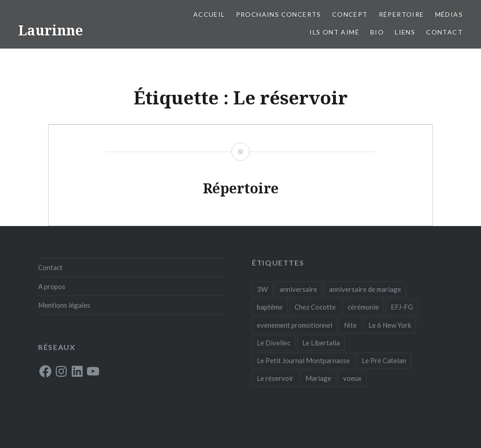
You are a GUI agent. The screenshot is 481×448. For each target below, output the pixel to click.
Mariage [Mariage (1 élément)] (318, 378)
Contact (444, 32)
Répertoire (402, 14)
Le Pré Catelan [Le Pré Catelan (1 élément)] (384, 360)
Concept (350, 14)
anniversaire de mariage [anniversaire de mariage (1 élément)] (365, 289)
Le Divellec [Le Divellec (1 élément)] (274, 343)
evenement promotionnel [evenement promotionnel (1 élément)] (294, 325)
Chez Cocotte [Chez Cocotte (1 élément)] (315, 307)
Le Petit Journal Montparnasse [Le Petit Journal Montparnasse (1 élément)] (303, 360)
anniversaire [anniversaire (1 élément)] (298, 289)
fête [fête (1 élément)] (350, 325)
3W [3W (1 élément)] (262, 289)
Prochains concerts (279, 14)
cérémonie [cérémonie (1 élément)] (363, 307)
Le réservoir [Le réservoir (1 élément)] (275, 378)
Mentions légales (64, 305)
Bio (377, 32)
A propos (52, 286)
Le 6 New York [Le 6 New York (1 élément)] (390, 325)
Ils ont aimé (334, 32)
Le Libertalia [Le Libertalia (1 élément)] (321, 343)
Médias (449, 14)
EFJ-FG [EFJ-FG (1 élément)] (402, 307)
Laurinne (51, 30)
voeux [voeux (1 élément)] (352, 378)
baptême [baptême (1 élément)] (270, 307)
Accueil (209, 14)
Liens (405, 32)
